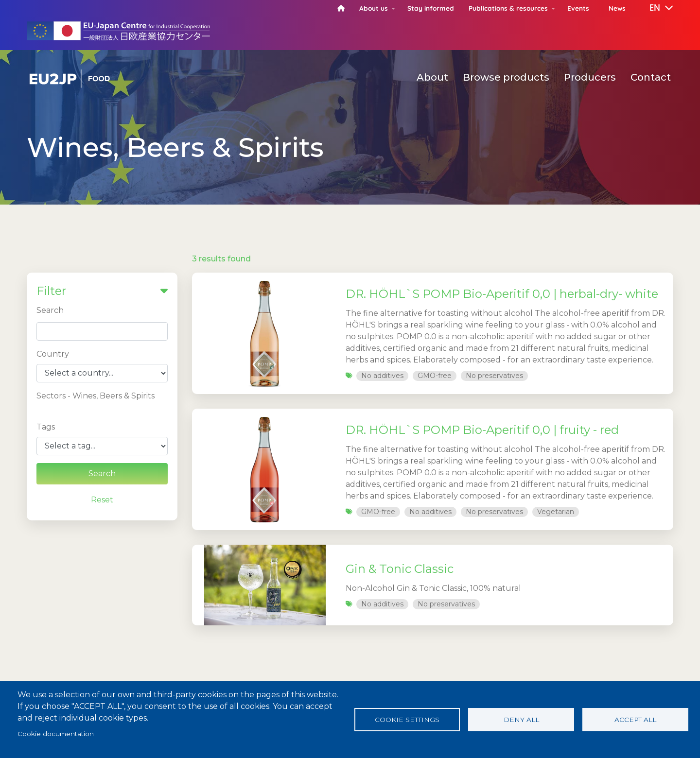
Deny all (521, 720)
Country (53, 354)
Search (50, 310)
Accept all (635, 720)
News (617, 8)
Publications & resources (508, 8)
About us (374, 8)
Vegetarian (556, 512)
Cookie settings (407, 720)
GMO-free (435, 376)
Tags (46, 427)
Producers (590, 77)
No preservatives (494, 376)
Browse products (506, 77)
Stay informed (431, 8)
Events (578, 8)
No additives (382, 376)
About (432, 77)
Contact (651, 77)
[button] (654, 8)
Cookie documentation (56, 734)
